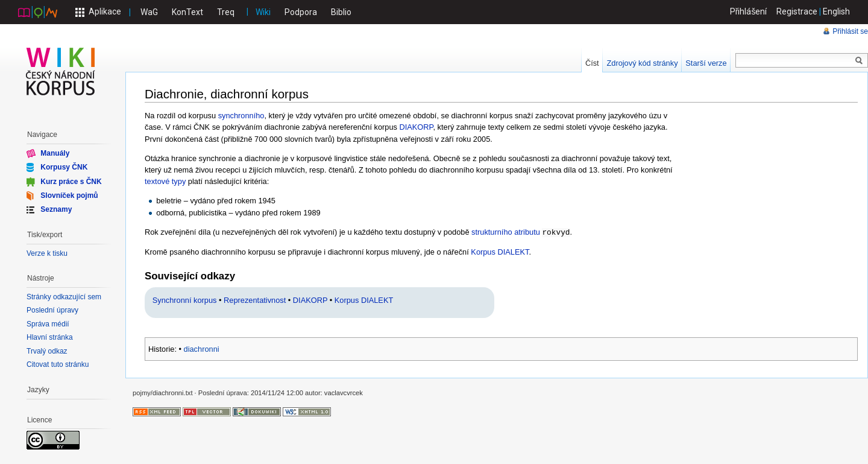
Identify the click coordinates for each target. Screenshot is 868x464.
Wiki (263, 12)
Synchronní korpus (185, 300)
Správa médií (48, 324)
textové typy (165, 181)
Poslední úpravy (52, 310)
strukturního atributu (506, 232)
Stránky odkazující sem (64, 297)
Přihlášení (749, 11)
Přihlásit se (850, 31)
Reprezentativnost (255, 300)
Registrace (797, 11)
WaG (149, 12)
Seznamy (56, 209)
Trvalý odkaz (47, 351)
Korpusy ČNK (64, 167)
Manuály (55, 153)
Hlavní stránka (50, 337)
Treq (226, 12)
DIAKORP (417, 127)
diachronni (202, 348)
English (836, 11)
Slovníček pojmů (69, 195)
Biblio (341, 12)
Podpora (301, 12)
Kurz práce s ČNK (71, 181)
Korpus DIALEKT (500, 251)
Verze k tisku (47, 253)
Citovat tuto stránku (58, 364)
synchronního (241, 116)
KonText (187, 12)
